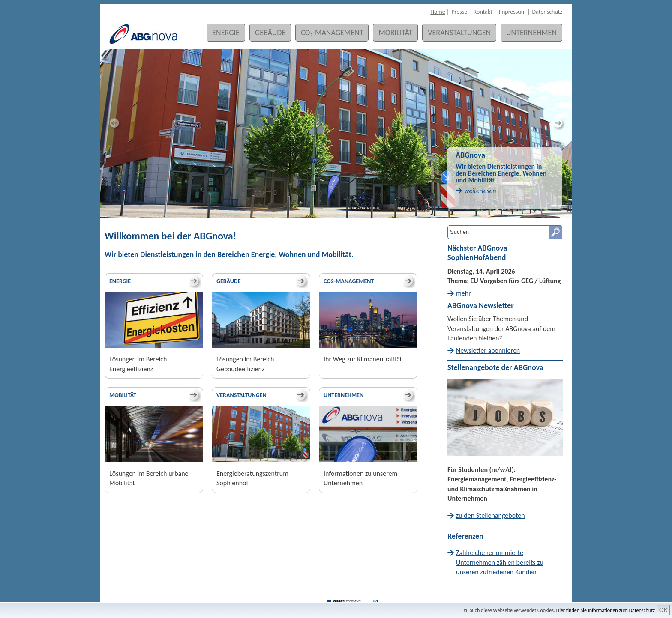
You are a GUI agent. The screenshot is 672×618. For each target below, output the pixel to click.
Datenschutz (547, 12)
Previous (113, 124)
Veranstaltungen (459, 33)
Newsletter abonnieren (488, 351)
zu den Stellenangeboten (490, 515)
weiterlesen (480, 191)
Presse (459, 12)
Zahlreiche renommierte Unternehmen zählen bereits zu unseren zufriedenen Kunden (500, 562)
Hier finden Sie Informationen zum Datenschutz (606, 610)
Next (559, 124)
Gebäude (270, 33)
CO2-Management (349, 281)
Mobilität (395, 33)
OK (663, 610)
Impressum (512, 12)
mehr (463, 293)
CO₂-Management (332, 33)
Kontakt (483, 12)
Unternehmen (531, 33)
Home (438, 12)
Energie (226, 33)
